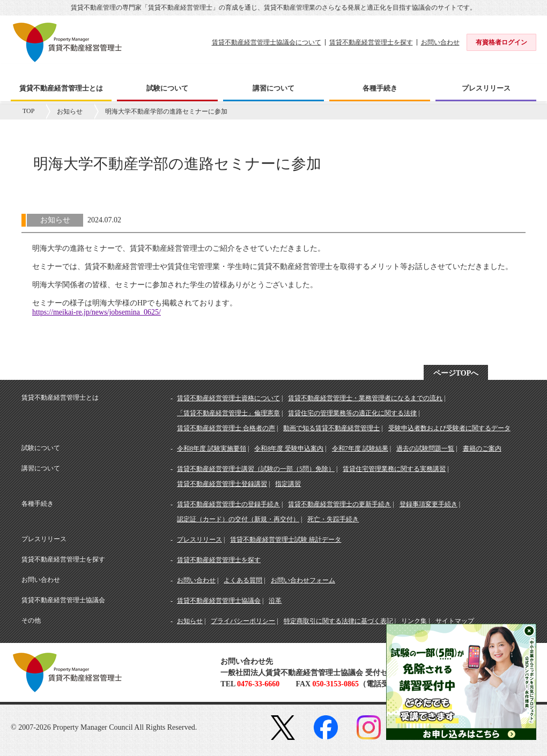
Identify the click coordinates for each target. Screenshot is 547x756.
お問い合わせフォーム (303, 580)
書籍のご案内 (482, 448)
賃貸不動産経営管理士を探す (371, 42)
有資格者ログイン (501, 42)
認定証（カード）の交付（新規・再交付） (238, 519)
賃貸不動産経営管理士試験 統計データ (286, 540)
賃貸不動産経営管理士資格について (228, 398)
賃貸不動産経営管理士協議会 (219, 601)
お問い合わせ (440, 42)
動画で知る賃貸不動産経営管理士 (331, 428)
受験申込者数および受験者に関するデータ (449, 428)
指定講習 (288, 484)
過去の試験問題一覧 (425, 448)
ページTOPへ (456, 373)
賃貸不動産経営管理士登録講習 (222, 484)
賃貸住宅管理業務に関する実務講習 (394, 469)
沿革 (275, 601)
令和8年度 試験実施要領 (212, 448)
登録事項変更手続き (428, 504)
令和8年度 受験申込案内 (289, 448)
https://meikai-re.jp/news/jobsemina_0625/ (97, 312)
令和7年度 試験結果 (360, 448)
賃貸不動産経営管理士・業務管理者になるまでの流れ (365, 398)
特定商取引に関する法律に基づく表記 (338, 621)
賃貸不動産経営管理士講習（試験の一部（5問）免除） (256, 469)
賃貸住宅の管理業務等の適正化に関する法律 (352, 413)
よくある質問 (243, 580)
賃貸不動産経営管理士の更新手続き (339, 504)
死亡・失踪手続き (333, 519)
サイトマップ (455, 621)
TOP (28, 111)
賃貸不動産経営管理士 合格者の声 (226, 428)
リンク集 (414, 621)
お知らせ (70, 111)
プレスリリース (199, 540)
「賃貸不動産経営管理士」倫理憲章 (228, 413)
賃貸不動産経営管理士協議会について (267, 42)
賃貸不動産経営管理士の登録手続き (228, 504)
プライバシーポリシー (243, 621)
